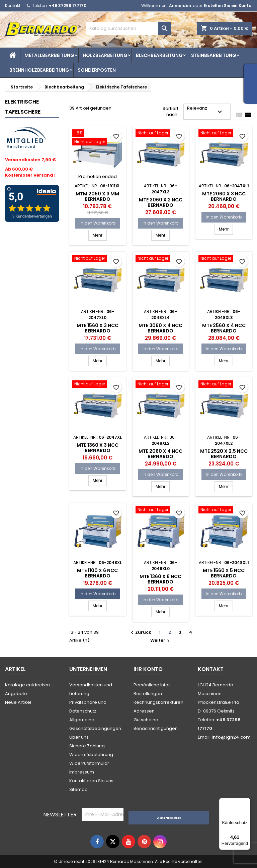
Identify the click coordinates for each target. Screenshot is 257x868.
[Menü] (246, 802)
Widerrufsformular (89, 763)
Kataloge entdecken (27, 685)
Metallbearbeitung (49, 55)
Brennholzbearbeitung (39, 70)
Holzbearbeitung (105, 55)
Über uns (79, 737)
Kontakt (13, 6)
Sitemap (78, 789)
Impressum (82, 772)
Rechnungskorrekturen (158, 702)
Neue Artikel (18, 702)
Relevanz (205, 110)
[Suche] (128, 28)
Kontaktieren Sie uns (91, 781)
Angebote (16, 694)
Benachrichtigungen (156, 728)
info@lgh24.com (231, 737)
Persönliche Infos (152, 685)
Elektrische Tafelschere (23, 107)
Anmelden (180, 6)
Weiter (161, 640)
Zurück (140, 632)
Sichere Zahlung (87, 746)
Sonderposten (97, 70)
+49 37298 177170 (68, 6)
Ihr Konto (148, 669)
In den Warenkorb (98, 223)
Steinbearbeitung (214, 55)
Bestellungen (148, 694)
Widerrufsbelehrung (91, 755)
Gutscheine (146, 720)
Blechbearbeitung (159, 55)
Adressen (144, 711)
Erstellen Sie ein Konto (228, 6)
